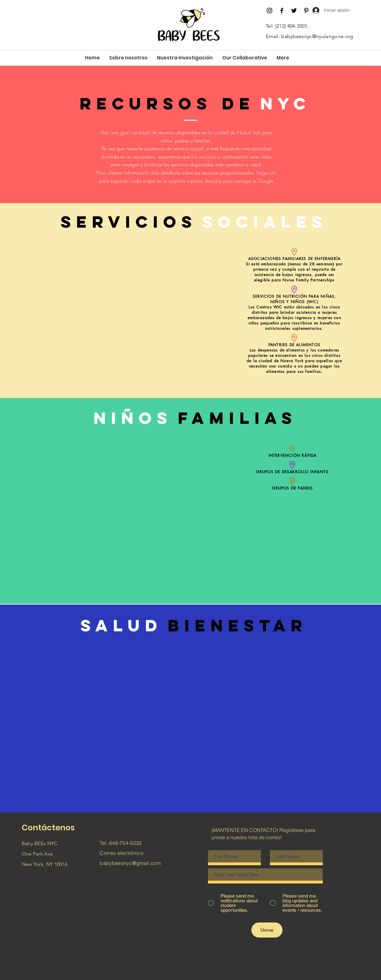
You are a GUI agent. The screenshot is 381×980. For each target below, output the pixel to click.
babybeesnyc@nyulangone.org (317, 36)
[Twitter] (294, 11)
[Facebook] (282, 11)
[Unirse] (267, 930)
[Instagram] (269, 11)
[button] (128, 58)
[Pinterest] (306, 11)
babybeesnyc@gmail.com (130, 863)
